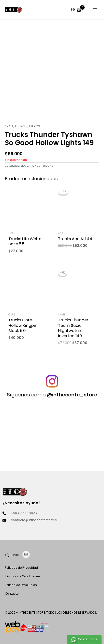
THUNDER (21, 126)
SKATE (9, 126)
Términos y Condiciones (23, 576)
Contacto (12, 594)
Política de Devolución (21, 585)
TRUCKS (34, 126)
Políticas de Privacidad (21, 568)
